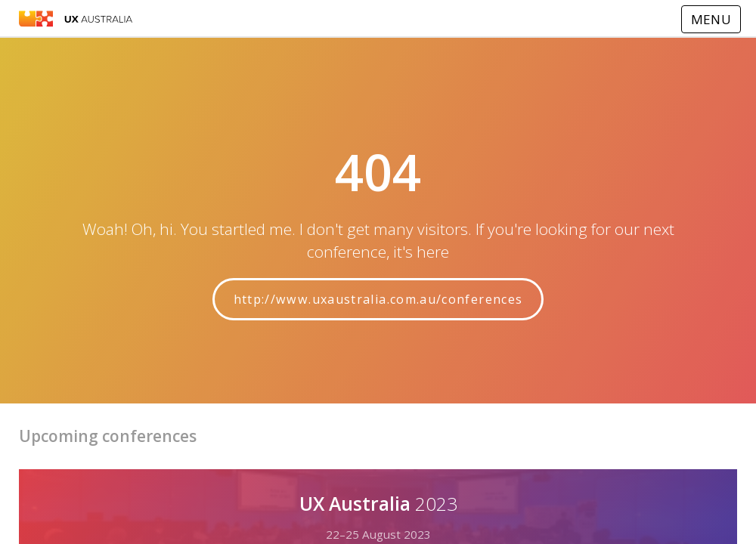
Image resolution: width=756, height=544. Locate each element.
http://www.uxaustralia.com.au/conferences (378, 299)
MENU (711, 19)
